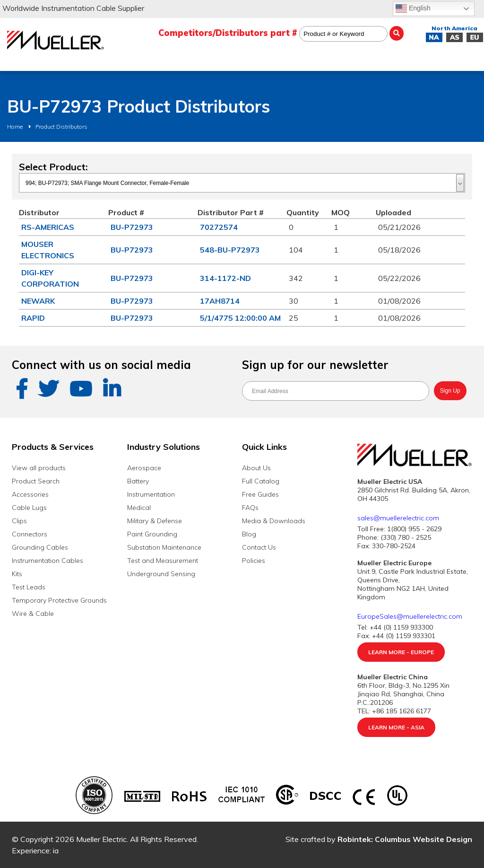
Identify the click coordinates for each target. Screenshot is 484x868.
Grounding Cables (40, 547)
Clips (19, 521)
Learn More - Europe (401, 652)
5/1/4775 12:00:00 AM (240, 318)
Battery (138, 481)
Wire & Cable (33, 614)
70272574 (219, 227)
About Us (256, 468)
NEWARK (38, 301)
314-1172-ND (225, 278)
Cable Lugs (29, 508)
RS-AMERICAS (48, 227)
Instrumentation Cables (48, 561)
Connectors (30, 534)
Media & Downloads (274, 521)
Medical (139, 508)
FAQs (250, 508)
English (413, 9)
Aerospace (144, 468)
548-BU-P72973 (230, 250)
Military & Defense (155, 521)
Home (15, 127)
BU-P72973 (132, 227)
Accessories (30, 494)
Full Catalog (261, 481)
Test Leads (29, 587)
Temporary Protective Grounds (59, 600)
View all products (39, 468)
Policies (254, 561)
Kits (17, 574)
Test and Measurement (163, 561)
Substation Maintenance (164, 547)
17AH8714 (220, 301)
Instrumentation (151, 494)
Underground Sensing (161, 574)
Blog (249, 534)
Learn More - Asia (396, 727)
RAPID (33, 318)
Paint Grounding (152, 534)
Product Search (36, 481)
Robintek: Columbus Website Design (405, 839)
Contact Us (259, 547)
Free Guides (260, 494)
